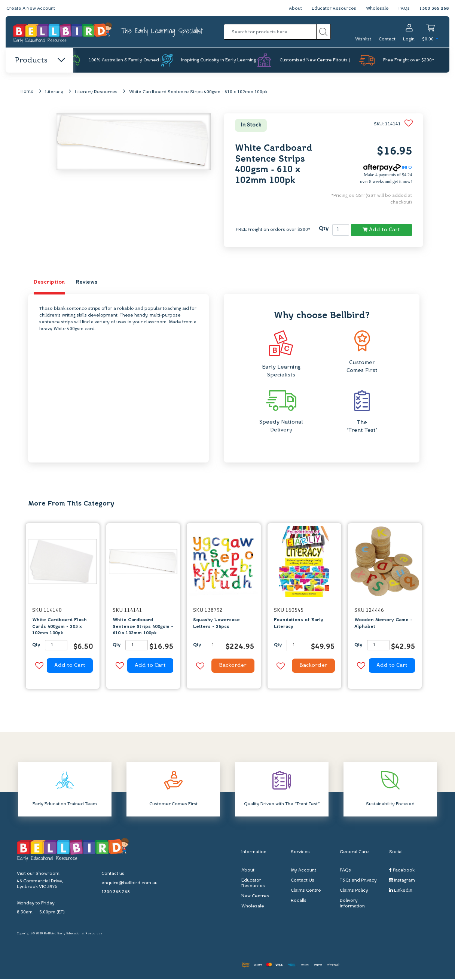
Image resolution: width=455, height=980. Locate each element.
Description (49, 282)
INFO (388, 168)
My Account (303, 871)
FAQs (404, 9)
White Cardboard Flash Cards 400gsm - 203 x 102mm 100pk (59, 627)
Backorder (232, 666)
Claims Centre (306, 891)
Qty (324, 229)
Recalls (299, 901)
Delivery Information (352, 904)
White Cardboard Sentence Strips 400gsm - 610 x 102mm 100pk (198, 92)
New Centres (255, 897)
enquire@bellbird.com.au (129, 884)
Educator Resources (334, 9)
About (295, 9)
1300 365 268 (434, 9)
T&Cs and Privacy (358, 881)
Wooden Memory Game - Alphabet (383, 624)
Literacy (54, 92)
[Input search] (270, 32)
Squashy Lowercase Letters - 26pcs (216, 624)
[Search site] (323, 32)
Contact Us (303, 881)
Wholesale (377, 9)
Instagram (402, 881)
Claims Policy (354, 891)
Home (27, 92)
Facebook (402, 871)
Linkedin (401, 891)
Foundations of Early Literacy (299, 624)
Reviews (87, 282)
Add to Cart (381, 230)
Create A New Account (31, 9)
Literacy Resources (96, 92)
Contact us (113, 874)
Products (39, 61)
